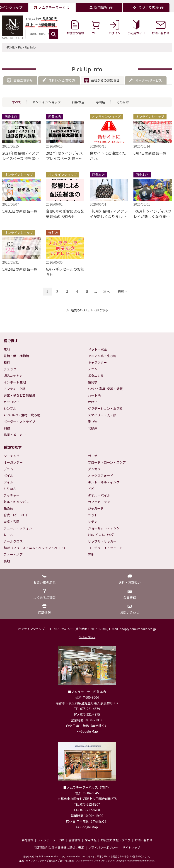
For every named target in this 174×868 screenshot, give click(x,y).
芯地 (91, 554)
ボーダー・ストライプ (19, 422)
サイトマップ (131, 847)
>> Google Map (87, 731)
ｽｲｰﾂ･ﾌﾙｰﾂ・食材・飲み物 (22, 415)
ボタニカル (96, 376)
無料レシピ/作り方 (62, 80)
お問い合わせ (144, 840)
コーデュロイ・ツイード (105, 548)
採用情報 (91, 840)
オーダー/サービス (149, 80)
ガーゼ (93, 456)
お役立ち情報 (23, 80)
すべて (17, 102)
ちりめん (10, 489)
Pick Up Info (27, 47)
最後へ (123, 291)
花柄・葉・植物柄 (16, 356)
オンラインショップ (46, 102)
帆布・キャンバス (16, 502)
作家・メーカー (15, 435)
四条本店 (78, 102)
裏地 (7, 561)
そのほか (123, 102)
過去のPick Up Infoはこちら (89, 310)
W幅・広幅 (11, 521)
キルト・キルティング (104, 482)
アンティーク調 (15, 389)
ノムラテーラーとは (51, 840)
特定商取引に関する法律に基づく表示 (59, 847)
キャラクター (97, 362)
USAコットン (13, 376)
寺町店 (100, 102)
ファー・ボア (13, 554)
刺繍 (7, 428)
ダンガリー (96, 469)
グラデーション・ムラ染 (105, 408)
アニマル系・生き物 (102, 356)
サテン (93, 521)
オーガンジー (13, 462)
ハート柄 (94, 395)
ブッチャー (12, 495)
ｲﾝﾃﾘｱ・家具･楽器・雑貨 (105, 389)
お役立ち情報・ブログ (116, 840)
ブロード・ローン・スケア (107, 462)
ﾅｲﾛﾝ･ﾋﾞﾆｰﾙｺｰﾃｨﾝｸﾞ (101, 535)
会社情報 (27, 840)
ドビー (93, 489)
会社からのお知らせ (105, 80)
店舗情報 (74, 840)
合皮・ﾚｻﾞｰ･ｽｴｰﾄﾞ (16, 515)
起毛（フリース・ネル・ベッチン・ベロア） (35, 548)
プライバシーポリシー (103, 847)
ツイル (8, 482)
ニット (93, 515)
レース (8, 535)
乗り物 (93, 422)
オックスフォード (101, 475)
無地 (7, 349)
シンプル (10, 408)
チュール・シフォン (18, 528)
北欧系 (93, 428)
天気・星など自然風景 (19, 395)
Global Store (87, 637)
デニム (93, 369)
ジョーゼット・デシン (104, 528)
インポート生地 (15, 382)
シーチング (12, 456)
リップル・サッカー (102, 541)
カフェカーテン (99, 502)
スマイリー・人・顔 (102, 415)
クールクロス (13, 541)
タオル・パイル (99, 495)
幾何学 (93, 382)
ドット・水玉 (97, 349)
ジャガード (96, 508)
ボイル (8, 475)
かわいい (94, 402)
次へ (106, 291)
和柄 (7, 362)
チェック (10, 369)
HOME (10, 47)
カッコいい (12, 402)
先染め (8, 508)
